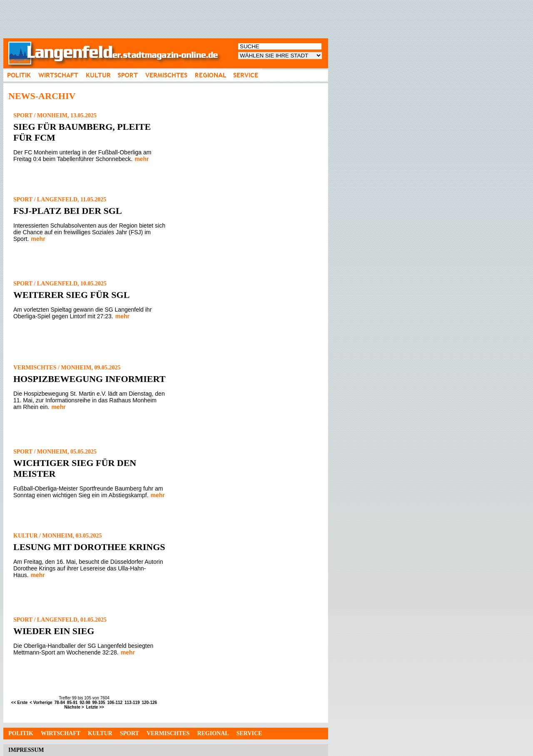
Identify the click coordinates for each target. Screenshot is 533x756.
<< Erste (19, 703)
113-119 (132, 703)
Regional (213, 733)
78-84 (60, 703)
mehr (142, 159)
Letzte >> (95, 707)
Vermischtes (168, 733)
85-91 (72, 703)
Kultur (100, 733)
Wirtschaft (61, 733)
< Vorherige (41, 703)
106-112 (115, 703)
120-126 (149, 703)
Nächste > (74, 707)
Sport (130, 733)
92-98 (85, 703)
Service (249, 733)
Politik (21, 733)
